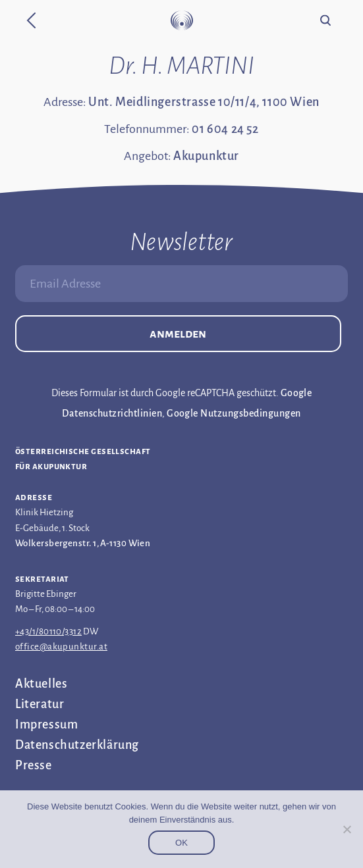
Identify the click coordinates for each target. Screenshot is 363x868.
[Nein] (347, 829)
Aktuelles (41, 684)
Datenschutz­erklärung (77, 745)
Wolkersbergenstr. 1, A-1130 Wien (83, 543)
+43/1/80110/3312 (48, 631)
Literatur (40, 704)
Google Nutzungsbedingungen (234, 413)
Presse (34, 765)
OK (181, 843)
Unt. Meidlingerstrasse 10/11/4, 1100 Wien (204, 102)
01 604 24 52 (225, 129)
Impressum (46, 725)
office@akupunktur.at (61, 647)
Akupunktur (206, 156)
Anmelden (178, 334)
